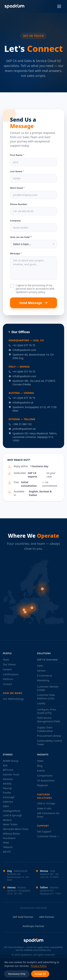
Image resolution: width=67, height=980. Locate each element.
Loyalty (41, 703)
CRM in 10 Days (46, 803)
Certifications (11, 674)
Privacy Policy (39, 966)
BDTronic (8, 770)
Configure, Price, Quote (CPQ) (47, 711)
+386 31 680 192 (20, 424)
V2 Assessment (46, 781)
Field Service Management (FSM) (49, 720)
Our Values (9, 664)
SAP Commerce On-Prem (49, 815)
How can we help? (21, 237)
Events (41, 771)
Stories (8, 755)
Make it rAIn (44, 808)
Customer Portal (48, 836)
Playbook (43, 785)
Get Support (44, 831)
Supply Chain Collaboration (45, 729)
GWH (6, 806)
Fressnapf (9, 797)
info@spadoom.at (21, 402)
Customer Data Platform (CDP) (46, 697)
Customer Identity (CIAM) (48, 688)
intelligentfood (12, 811)
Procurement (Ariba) (49, 736)
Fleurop (7, 788)
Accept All (40, 974)
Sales (40, 666)
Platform (8, 679)
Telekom (8, 847)
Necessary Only (17, 974)
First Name (17, 156)
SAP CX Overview (47, 660)
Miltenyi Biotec (12, 834)
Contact (7, 684)
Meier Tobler (10, 824)
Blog (40, 766)
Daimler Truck (11, 774)
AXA (5, 765)
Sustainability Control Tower (50, 743)
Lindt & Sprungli (12, 815)
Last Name (17, 173)
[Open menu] (59, 6)
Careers (7, 669)
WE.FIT (7, 852)
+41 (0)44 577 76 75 (22, 345)
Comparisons (45, 776)
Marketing (43, 680)
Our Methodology (13, 699)
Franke (7, 793)
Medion (7, 820)
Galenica (8, 802)
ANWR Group (11, 761)
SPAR (6, 843)
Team (6, 660)
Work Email (17, 189)
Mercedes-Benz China (16, 829)
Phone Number (19, 206)
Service (41, 671)
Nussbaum (9, 838)
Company (15, 221)
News (40, 761)
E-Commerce (45, 676)
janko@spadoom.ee (22, 429)
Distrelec (8, 779)
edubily (7, 784)
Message (16, 253)
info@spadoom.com (22, 350)
